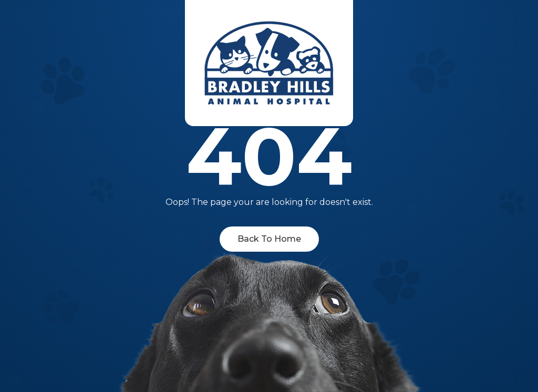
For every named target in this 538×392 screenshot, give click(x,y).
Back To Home (269, 239)
